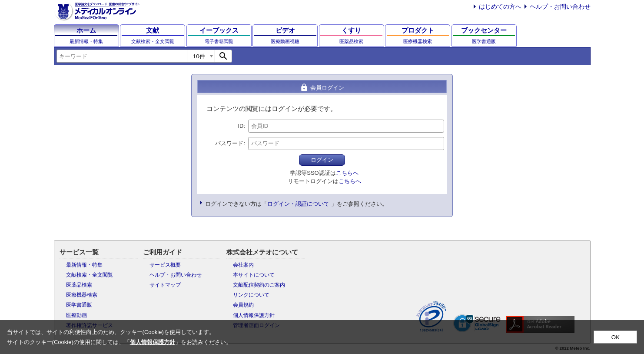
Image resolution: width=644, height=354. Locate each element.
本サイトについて (254, 275)
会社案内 (243, 265)
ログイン (322, 160)
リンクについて (251, 295)
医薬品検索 (79, 285)
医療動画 (76, 315)
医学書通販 (79, 305)
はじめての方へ (500, 7)
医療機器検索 (82, 295)
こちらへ (347, 173)
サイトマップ (165, 285)
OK (616, 337)
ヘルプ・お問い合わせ (560, 7)
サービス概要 (165, 265)
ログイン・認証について (298, 204)
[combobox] (122, 56)
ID (241, 126)
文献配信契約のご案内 (259, 285)
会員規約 (243, 305)
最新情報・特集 (84, 265)
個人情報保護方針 (254, 315)
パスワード (229, 143)
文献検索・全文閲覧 (90, 275)
